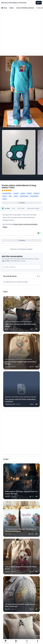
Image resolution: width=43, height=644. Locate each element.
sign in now (5, 261)
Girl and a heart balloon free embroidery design (21, 363)
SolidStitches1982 (10, 404)
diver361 (8, 367)
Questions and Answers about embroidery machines (21, 397)
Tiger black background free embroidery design (21, 325)
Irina (8, 208)
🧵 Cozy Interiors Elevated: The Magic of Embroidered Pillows (20, 530)
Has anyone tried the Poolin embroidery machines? (20, 400)
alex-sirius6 (8, 534)
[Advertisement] (21, 32)
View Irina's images (33, 208)
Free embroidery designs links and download (19, 322)
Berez (7, 329)
